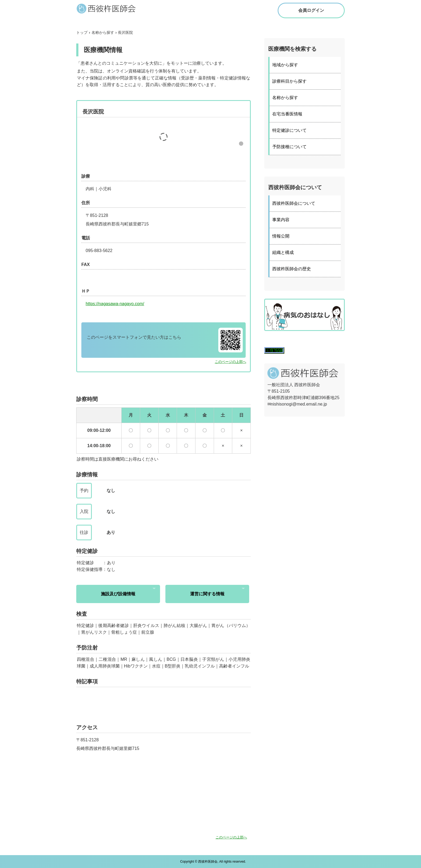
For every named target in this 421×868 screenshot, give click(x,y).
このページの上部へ (231, 362)
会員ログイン (311, 10)
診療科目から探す (289, 81)
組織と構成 (283, 252)
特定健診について (289, 130)
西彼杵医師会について (294, 203)
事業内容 (281, 220)
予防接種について (289, 147)
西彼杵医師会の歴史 (292, 269)
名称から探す (285, 98)
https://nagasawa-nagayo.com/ (115, 304)
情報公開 (281, 236)
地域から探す (285, 65)
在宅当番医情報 (287, 114)
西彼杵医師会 (111, 8)
